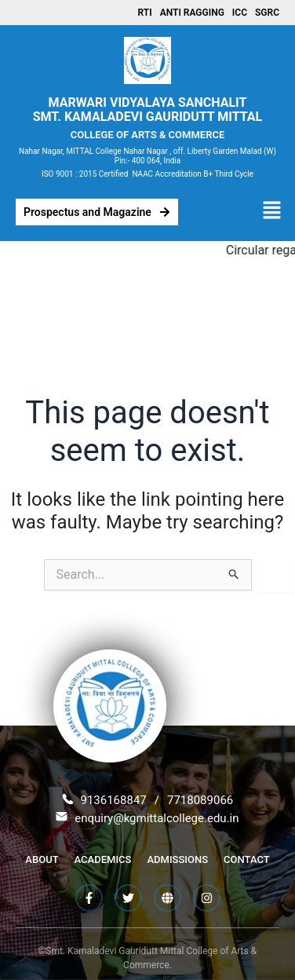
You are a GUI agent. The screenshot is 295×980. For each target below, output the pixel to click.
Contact (247, 859)
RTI (145, 13)
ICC (240, 13)
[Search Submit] (234, 575)
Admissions (177, 859)
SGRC (267, 13)
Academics (103, 859)
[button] (271, 212)
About (42, 859)
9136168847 (113, 800)
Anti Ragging (192, 13)
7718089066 (200, 800)
